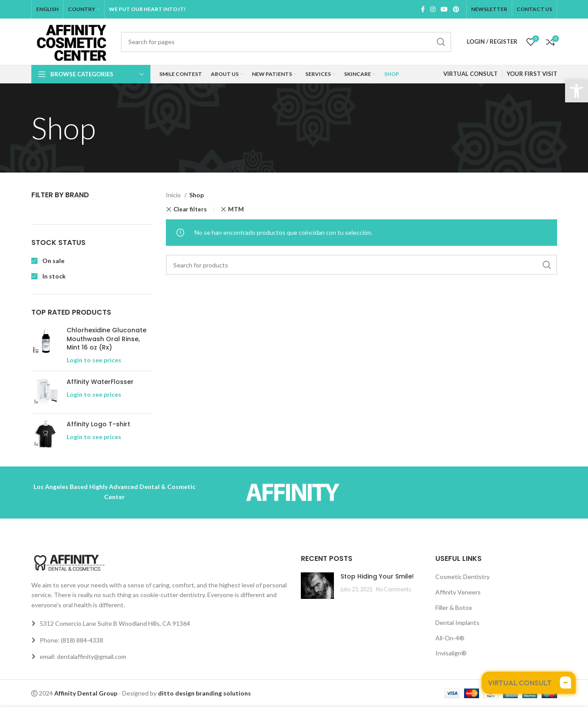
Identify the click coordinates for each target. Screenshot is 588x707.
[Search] (286, 42)
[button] (577, 91)
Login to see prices (94, 360)
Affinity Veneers (458, 592)
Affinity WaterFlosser (100, 382)
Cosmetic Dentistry (463, 577)
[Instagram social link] (433, 9)
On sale (53, 261)
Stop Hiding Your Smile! (377, 576)
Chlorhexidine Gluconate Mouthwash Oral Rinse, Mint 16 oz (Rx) (107, 339)
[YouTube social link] (444, 9)
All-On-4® (450, 638)
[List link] (159, 640)
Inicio (174, 195)
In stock (53, 276)
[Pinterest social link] (456, 9)
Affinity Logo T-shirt (98, 424)
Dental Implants (457, 622)
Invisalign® (451, 653)
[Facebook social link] (423, 9)
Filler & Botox (454, 607)
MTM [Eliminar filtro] (236, 209)
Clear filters (190, 209)
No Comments (393, 589)
